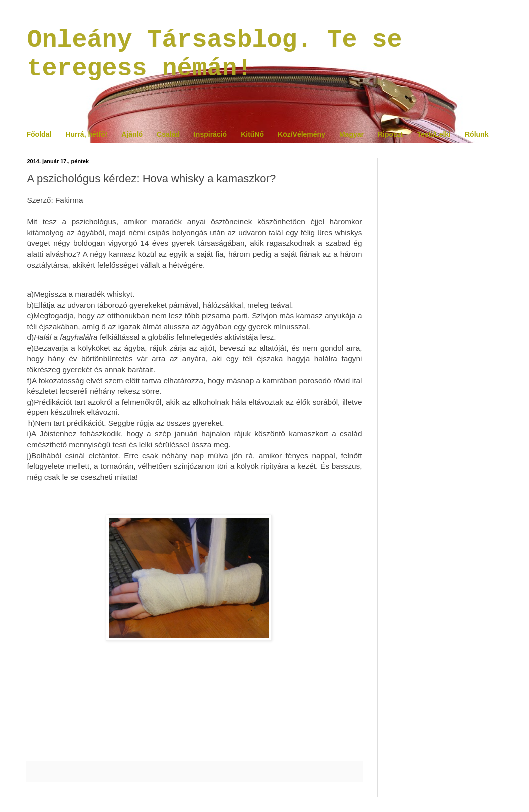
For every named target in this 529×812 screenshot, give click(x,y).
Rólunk (476, 134)
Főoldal (39, 134)
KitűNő (252, 134)
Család (168, 134)
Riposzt (390, 134)
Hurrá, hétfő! (86, 134)
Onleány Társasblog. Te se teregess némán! (215, 54)
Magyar (351, 134)
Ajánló (132, 134)
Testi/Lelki (434, 134)
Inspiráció (210, 134)
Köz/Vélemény (301, 134)
